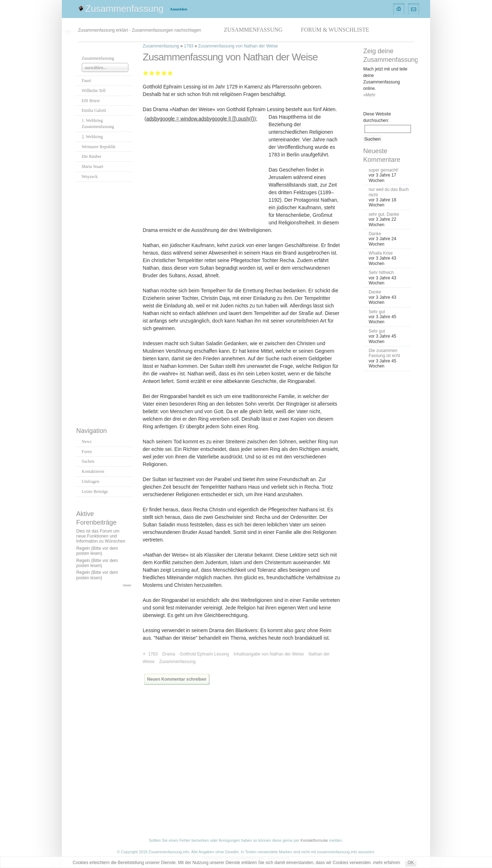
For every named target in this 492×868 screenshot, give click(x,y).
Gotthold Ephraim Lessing (204, 654)
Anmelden (178, 9)
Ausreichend (152, 73)
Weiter (127, 585)
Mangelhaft (146, 73)
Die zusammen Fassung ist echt (384, 353)
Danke (375, 234)
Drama (169, 654)
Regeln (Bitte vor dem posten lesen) (97, 551)
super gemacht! (384, 170)
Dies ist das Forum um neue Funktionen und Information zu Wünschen (101, 536)
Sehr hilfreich (381, 273)
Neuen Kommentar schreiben (177, 679)
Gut (164, 73)
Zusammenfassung (124, 9)
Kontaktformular (314, 840)
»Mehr (369, 95)
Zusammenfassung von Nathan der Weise (238, 46)
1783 (188, 46)
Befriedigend (158, 73)
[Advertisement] (105, 302)
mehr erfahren (386, 863)
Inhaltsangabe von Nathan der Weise (268, 654)
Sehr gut (170, 73)
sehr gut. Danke (384, 214)
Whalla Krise (381, 253)
